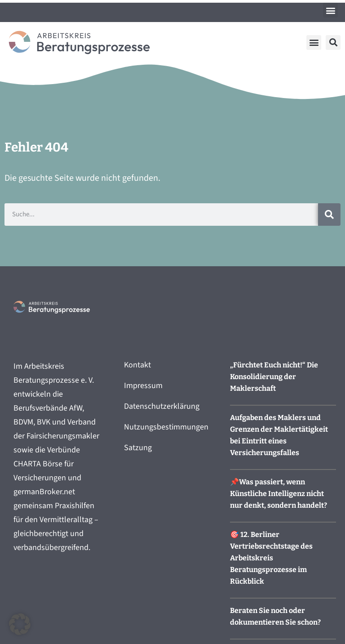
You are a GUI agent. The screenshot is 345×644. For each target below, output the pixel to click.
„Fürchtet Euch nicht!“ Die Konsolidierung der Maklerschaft (274, 377)
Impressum (143, 386)
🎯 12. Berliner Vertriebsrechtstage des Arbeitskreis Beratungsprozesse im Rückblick (271, 558)
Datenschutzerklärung (162, 406)
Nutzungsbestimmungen (166, 427)
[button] (330, 10)
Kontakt (137, 365)
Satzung (138, 448)
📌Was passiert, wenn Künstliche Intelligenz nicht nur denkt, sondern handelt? (279, 494)
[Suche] (329, 215)
